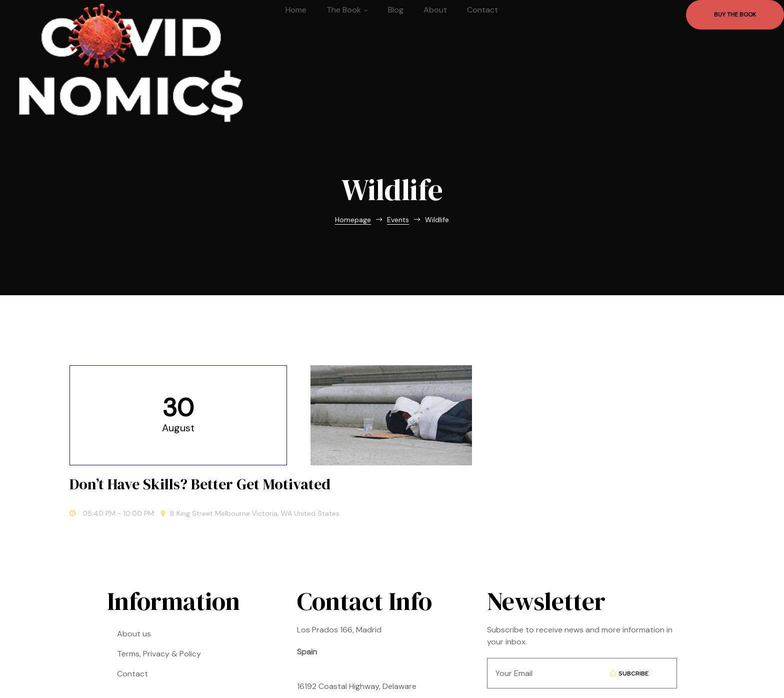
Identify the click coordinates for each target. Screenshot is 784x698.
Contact (482, 10)
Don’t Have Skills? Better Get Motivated (518, 428)
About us (134, 605)
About (435, 10)
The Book (347, 10)
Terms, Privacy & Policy (159, 625)
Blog (396, 10)
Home (296, 10)
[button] (735, 15)
